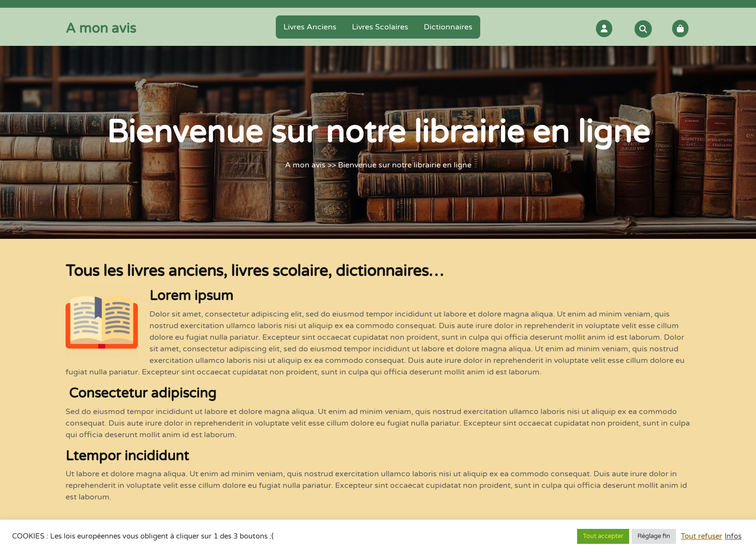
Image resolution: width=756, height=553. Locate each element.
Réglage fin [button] (654, 536)
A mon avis (101, 28)
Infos (733, 536)
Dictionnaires (448, 27)
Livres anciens (310, 27)
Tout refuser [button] (702, 536)
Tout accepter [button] (603, 536)
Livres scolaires (380, 27)
